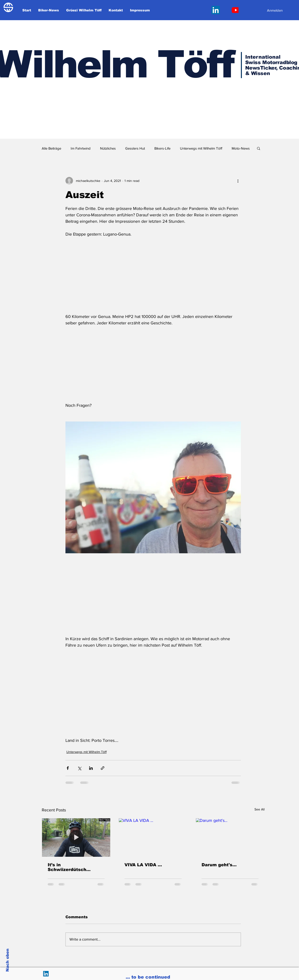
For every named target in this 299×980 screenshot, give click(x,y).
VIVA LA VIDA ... (143, 865)
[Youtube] (236, 10)
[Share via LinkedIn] (91, 768)
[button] (259, 148)
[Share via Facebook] (68, 768)
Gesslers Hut (135, 148)
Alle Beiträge (51, 148)
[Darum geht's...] (230, 838)
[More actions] (238, 181)
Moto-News (241, 148)
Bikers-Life (162, 148)
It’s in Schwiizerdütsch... (69, 867)
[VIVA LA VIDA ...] (153, 838)
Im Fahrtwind (81, 148)
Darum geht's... (219, 865)
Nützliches (108, 148)
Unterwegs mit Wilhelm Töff (201, 148)
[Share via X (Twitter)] (79, 768)
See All (260, 809)
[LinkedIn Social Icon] (216, 10)
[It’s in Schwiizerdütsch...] (76, 838)
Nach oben (7, 960)
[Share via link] (103, 768)
